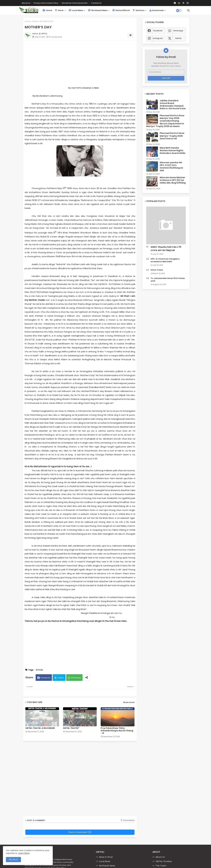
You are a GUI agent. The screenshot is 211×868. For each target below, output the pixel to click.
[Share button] (87, 678)
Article (35, 21)
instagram (158, 38)
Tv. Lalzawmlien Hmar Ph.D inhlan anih (168, 280)
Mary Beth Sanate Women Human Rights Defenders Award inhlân (173, 151)
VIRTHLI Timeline (164, 861)
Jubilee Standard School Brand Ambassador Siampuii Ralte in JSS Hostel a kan (173, 105)
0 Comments (128, 820)
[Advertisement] (83, 63)
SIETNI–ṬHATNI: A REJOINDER (40, 728)
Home (47, 10)
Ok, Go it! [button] (13, 859)
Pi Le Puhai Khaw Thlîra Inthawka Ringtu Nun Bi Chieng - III (117, 731)
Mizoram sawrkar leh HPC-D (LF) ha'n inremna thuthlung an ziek (171, 167)
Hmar (59, 10)
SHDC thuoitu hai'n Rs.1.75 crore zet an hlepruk (166, 249)
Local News (76, 10)
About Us (26, 3)
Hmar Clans (157, 270)
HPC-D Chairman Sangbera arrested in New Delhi (165, 260)
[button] (188, 10)
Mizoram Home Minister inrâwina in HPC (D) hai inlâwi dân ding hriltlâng (173, 180)
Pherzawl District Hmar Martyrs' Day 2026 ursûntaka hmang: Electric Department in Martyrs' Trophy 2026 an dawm (165, 121)
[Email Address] (166, 72)
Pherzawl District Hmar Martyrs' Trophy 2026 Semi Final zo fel (172, 136)
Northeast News (98, 10)
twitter (178, 38)
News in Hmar (106, 857)
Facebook (45, 678)
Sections (138, 10)
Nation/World (121, 10)
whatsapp (178, 31)
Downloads (156, 10)
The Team (161, 866)
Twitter (61, 678)
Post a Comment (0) (80, 832)
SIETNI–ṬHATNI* (71, 728)
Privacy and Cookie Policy (46, 3)
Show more (129, 702)
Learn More (24, 853)
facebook (158, 31)
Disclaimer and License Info (75, 3)
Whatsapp (76, 678)
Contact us (96, 3)
